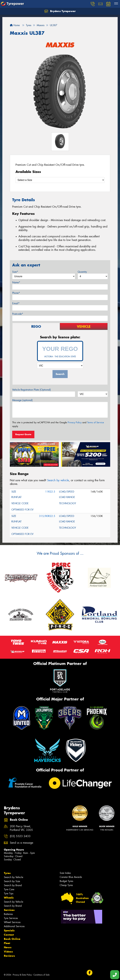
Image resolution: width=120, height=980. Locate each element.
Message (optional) (22, 400)
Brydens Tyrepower (60, 11)
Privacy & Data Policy (22, 975)
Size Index (65, 873)
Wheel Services (12, 922)
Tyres (7, 873)
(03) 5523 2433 (20, 836)
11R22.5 (50, 492)
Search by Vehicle (14, 877)
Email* (16, 303)
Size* (15, 272)
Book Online (12, 939)
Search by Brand (13, 885)
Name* (16, 282)
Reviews (9, 956)
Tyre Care (9, 889)
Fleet (7, 943)
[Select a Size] (60, 180)
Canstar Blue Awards (71, 877)
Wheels (9, 898)
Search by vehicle (58, 480)
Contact (9, 935)
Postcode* (18, 314)
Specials (9, 930)
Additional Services (14, 926)
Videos (8, 952)
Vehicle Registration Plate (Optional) (31, 390)
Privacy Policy (75, 422)
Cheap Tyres (66, 885)
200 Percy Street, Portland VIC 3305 (21, 828)
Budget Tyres (66, 881)
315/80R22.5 (47, 516)
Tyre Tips (9, 893)
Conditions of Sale (41, 975)
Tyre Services (11, 918)
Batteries (8, 914)
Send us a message (21, 843)
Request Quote (23, 434)
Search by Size (12, 881)
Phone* (16, 293)
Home (15, 25)
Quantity (82, 272)
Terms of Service (96, 422)
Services (9, 910)
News (8, 947)
